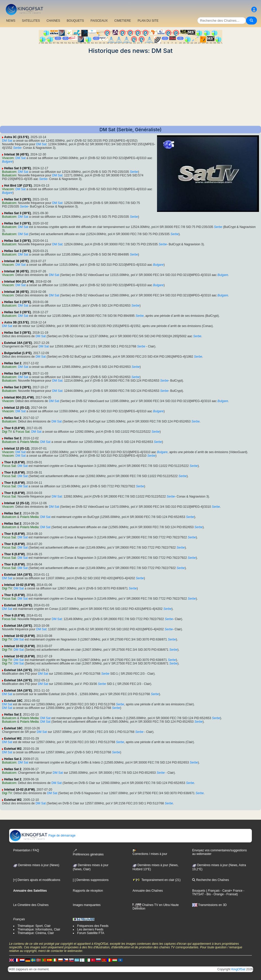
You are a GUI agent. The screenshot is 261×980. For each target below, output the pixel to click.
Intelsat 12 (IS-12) (17, 408)
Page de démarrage (42, 836)
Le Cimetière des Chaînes (31, 905)
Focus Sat (23, 432)
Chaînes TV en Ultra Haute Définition (156, 907)
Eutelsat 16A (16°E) (18, 343)
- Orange (217, 894)
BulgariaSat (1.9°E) (18, 353)
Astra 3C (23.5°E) (16, 137)
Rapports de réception (88, 891)
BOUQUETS (75, 21)
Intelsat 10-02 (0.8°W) (19, 585)
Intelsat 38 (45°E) (16, 154)
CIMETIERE (123, 21)
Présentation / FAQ (26, 850)
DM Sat (7, 141)
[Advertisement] (130, 90)
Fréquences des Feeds (93, 926)
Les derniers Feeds (90, 929)
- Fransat (230, 894)
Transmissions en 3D (209, 905)
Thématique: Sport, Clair (34, 926)
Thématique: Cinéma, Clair (36, 933)
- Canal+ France (231, 891)
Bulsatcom (9, 172)
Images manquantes (87, 905)
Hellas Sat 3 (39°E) (17, 168)
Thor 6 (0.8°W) (14, 428)
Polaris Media (29, 442)
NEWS (11, 21)
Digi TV (7, 432)
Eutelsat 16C (13, 701)
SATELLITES (31, 21)
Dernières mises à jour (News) (36, 865)
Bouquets (199, 891)
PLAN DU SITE (148, 21)
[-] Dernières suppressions (91, 880)
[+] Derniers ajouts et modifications (37, 880)
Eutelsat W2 (13, 739)
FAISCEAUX (99, 21)
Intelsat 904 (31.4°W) (19, 282)
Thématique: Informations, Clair (39, 929)
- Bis (207, 894)
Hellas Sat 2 (13, 363)
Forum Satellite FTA (91, 933)
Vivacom (8, 158)
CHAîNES (53, 21)
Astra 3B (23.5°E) (16, 322)
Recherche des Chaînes (211, 880)
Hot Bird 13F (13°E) (18, 186)
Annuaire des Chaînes (148, 891)
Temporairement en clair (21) (157, 880)
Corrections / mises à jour (150, 852)
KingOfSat (238, 969)
